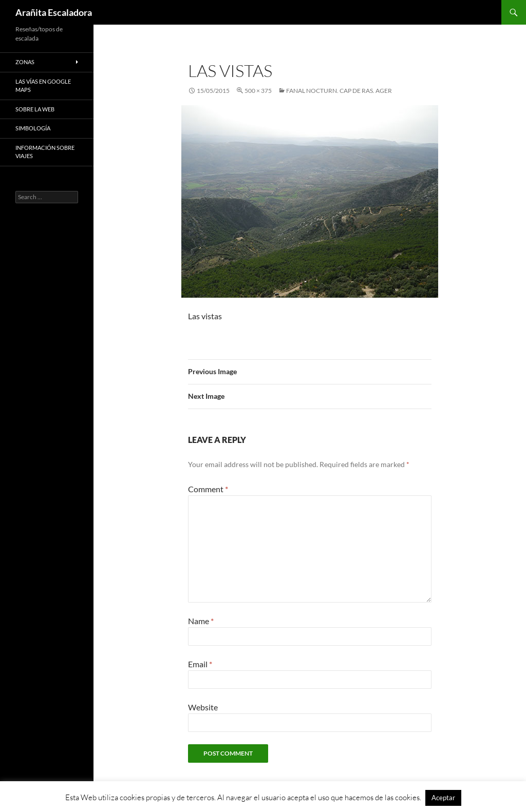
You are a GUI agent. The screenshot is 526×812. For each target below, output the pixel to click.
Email (200, 664)
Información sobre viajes (45, 152)
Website (203, 707)
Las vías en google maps (43, 86)
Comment (208, 489)
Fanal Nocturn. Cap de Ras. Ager (339, 91)
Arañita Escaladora (54, 12)
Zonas (25, 62)
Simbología (33, 128)
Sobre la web (35, 109)
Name (201, 621)
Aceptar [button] (443, 798)
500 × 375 (258, 91)
